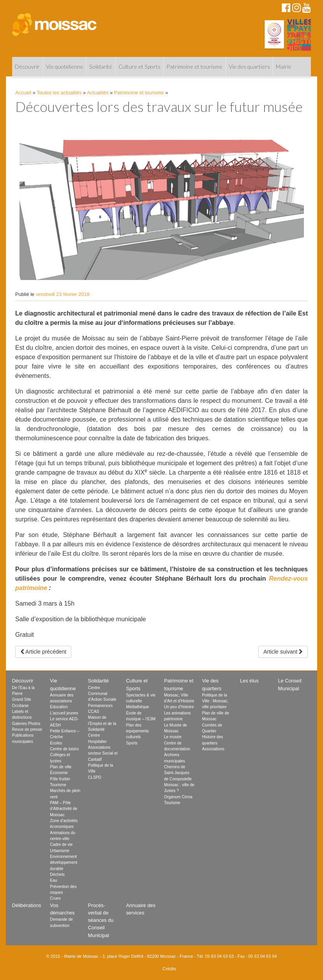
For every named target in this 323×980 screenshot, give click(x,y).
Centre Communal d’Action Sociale (102, 694)
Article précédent (43, 652)
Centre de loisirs (64, 749)
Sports (132, 743)
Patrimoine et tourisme (194, 66)
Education (59, 707)
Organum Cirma (178, 797)
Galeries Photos (26, 724)
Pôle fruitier (60, 779)
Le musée (173, 737)
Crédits (169, 969)
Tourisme (58, 785)
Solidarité (101, 66)
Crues (55, 898)
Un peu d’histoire (179, 707)
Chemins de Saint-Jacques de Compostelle (178, 773)
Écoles (56, 743)
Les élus (249, 681)
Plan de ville (61, 767)
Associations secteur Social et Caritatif (103, 753)
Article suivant (283, 652)
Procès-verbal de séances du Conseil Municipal (101, 920)
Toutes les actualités (59, 93)
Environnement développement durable (64, 863)
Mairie (284, 66)
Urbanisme (59, 851)
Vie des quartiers (249, 66)
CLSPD (95, 777)
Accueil (23, 93)
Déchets (57, 875)
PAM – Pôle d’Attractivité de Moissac (64, 809)
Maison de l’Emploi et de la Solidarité (102, 723)
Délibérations (27, 905)
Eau (53, 880)
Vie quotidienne (65, 66)
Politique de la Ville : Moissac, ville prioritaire (215, 701)
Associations (213, 749)
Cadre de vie (61, 844)
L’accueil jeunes (64, 713)
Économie (59, 773)
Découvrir (27, 66)
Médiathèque (137, 707)
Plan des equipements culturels (137, 731)
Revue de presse (27, 729)
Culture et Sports (139, 66)
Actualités (98, 93)
